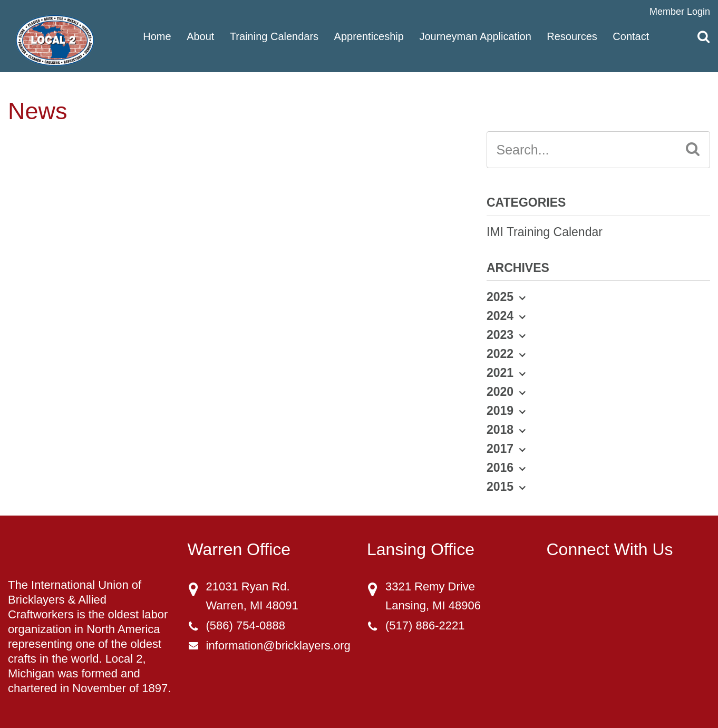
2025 (500, 297)
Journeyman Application (475, 36)
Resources (572, 36)
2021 (500, 373)
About (200, 36)
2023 (500, 335)
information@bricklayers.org (278, 646)
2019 (500, 411)
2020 (500, 392)
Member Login (680, 12)
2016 (500, 468)
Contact (631, 36)
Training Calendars (274, 36)
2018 (500, 430)
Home (157, 36)
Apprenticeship (369, 36)
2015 (500, 487)
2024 (500, 316)
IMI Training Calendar (545, 232)
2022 (500, 354)
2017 (500, 449)
